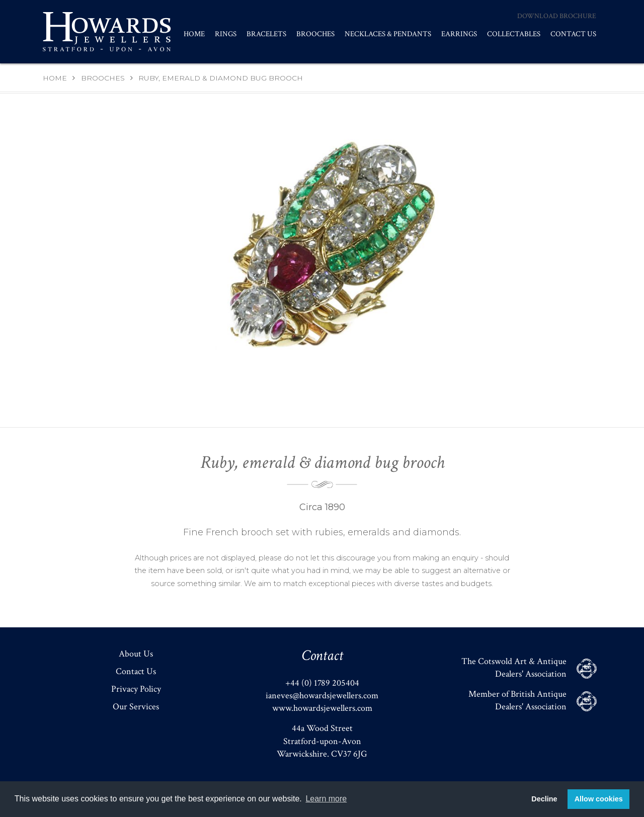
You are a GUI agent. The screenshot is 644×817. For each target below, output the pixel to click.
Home (194, 34)
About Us (136, 654)
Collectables (514, 34)
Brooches (315, 34)
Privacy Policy (136, 689)
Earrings (459, 34)
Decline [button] (544, 799)
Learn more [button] (326, 799)
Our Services (136, 707)
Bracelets (266, 34)
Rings (226, 34)
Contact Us (573, 34)
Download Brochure (557, 16)
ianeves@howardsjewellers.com (322, 696)
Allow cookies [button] (599, 799)
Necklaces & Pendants (388, 34)
